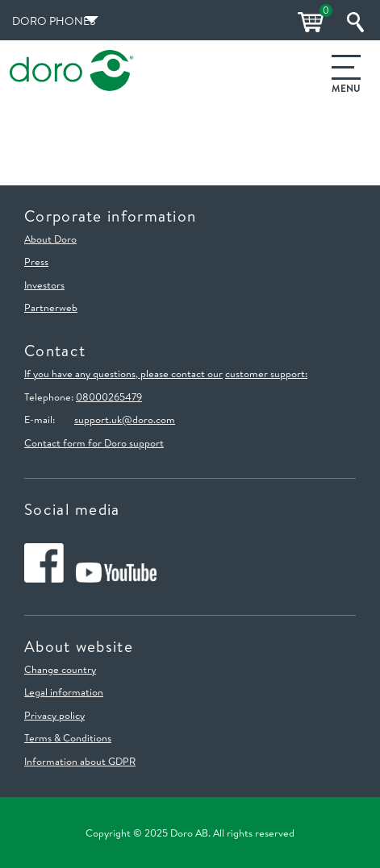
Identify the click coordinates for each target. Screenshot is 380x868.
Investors (44, 284)
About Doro (50, 239)
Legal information (64, 691)
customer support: (266, 373)
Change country (60, 669)
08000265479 (109, 397)
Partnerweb (51, 307)
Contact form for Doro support (94, 442)
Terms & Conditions (68, 737)
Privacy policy (54, 715)
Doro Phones (54, 21)
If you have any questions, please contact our (123, 373)
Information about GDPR (80, 761)
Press (36, 261)
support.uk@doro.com (125, 419)
